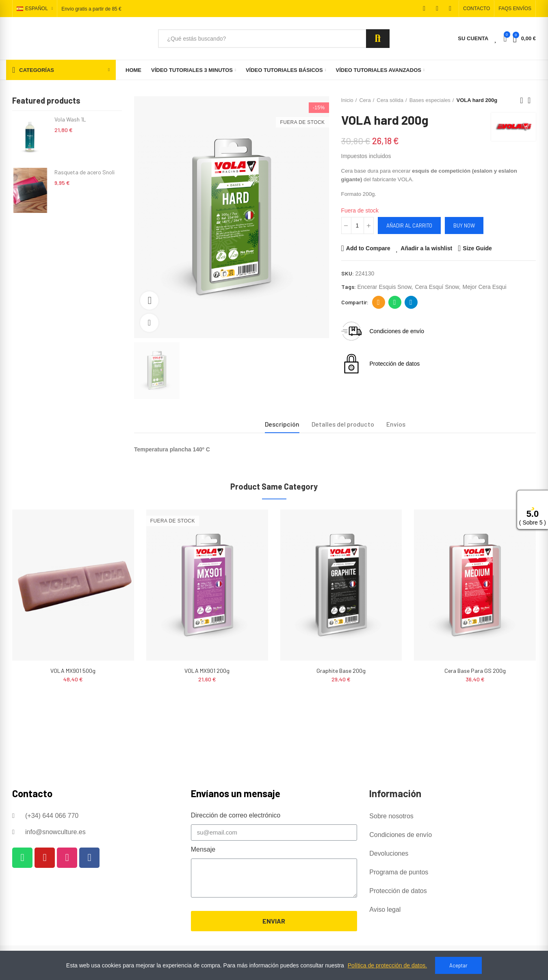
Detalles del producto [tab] (343, 424)
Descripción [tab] (282, 424)
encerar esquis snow (384, 287)
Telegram (411, 302)
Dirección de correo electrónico (378, 302)
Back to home (532, 100)
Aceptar (458, 965)
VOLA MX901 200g (207, 671)
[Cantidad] (357, 225)
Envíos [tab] (396, 424)
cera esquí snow (437, 287)
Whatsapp (395, 302)
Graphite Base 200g (341, 671)
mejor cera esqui (485, 287)
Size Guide (477, 248)
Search (378, 39)
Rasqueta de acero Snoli (84, 172)
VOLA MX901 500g (73, 671)
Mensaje (203, 849)
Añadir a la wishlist (426, 248)
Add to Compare (368, 248)
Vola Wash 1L (70, 119)
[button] (477, 9)
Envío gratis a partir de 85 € (91, 9)
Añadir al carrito (409, 225)
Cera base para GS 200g (475, 671)
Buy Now (464, 225)
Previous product (522, 100)
